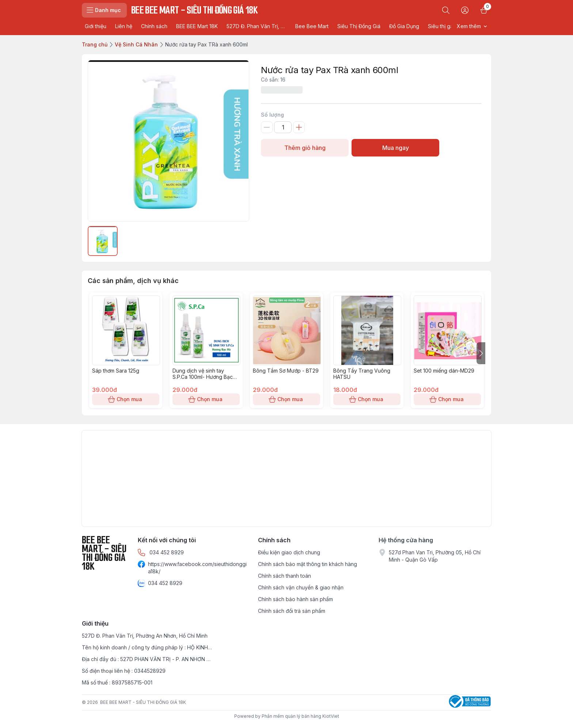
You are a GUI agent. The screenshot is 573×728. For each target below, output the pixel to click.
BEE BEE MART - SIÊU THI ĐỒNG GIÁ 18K (143, 702)
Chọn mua (126, 399)
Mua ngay (395, 148)
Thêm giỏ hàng (305, 148)
